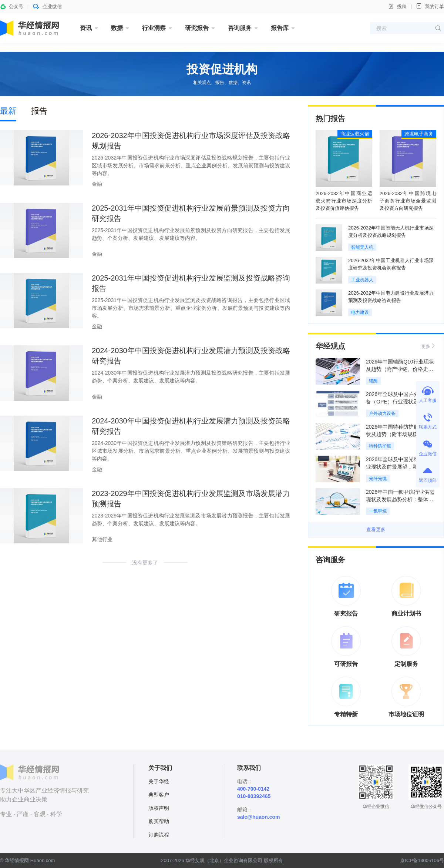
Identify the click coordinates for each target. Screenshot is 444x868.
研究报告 (197, 28)
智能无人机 (362, 247)
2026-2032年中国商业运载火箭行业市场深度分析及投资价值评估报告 (344, 201)
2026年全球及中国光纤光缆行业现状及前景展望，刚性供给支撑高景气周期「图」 (400, 467)
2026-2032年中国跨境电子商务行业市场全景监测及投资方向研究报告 (408, 201)
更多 (429, 346)
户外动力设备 (382, 413)
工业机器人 (362, 280)
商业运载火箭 (355, 134)
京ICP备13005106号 (422, 860)
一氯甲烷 (378, 511)
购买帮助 (159, 821)
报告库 (280, 28)
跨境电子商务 (419, 134)
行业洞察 (154, 28)
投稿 (397, 7)
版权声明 (159, 808)
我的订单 (430, 6)
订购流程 (159, 835)
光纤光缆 (378, 479)
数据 (117, 28)
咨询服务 (240, 28)
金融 (97, 184)
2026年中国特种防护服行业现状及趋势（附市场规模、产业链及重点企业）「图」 (400, 434)
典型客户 (159, 795)
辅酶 (373, 381)
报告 (39, 111)
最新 (8, 111)
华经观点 (330, 346)
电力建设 (360, 312)
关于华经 (159, 781)
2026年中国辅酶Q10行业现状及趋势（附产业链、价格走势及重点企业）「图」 (400, 369)
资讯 (86, 28)
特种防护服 (380, 446)
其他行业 (102, 539)
